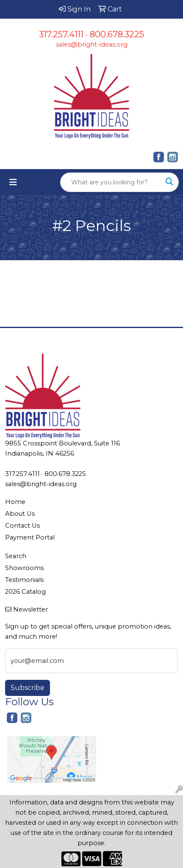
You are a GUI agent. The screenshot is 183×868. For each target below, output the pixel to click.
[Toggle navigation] (13, 182)
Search (16, 556)
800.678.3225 (117, 34)
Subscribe (28, 688)
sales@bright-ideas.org (92, 45)
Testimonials (24, 580)
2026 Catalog (25, 592)
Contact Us (22, 526)
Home (15, 502)
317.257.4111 (61, 34)
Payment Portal (30, 537)
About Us (20, 514)
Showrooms (24, 568)
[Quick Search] (111, 182)
